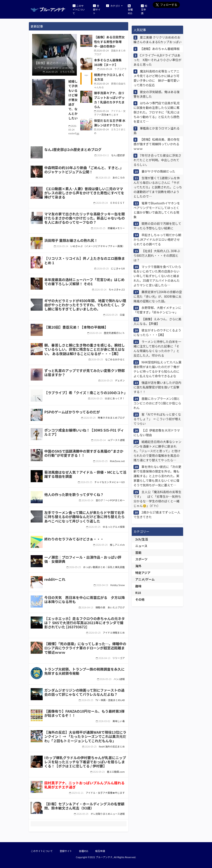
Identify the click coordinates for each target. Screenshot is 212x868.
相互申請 (144, 9)
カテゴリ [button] (113, 6)
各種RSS (130, 9)
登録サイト (97, 9)
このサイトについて (79, 9)
